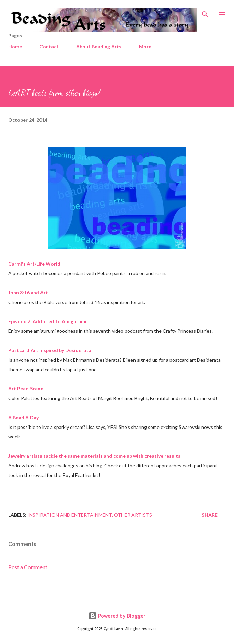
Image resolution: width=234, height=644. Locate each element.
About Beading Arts (99, 46)
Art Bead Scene (26, 389)
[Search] (205, 12)
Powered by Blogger (117, 616)
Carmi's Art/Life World (34, 264)
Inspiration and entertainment (70, 515)
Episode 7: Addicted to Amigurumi (47, 321)
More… (147, 46)
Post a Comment (28, 567)
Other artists (133, 515)
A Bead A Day (24, 417)
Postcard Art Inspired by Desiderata (50, 350)
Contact (49, 46)
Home (15, 46)
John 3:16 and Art (28, 292)
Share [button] (210, 515)
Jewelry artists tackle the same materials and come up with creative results (94, 456)
